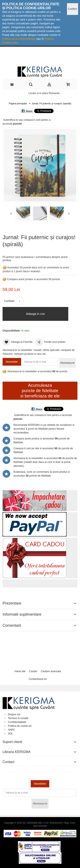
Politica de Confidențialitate (19, 39)
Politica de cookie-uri (20, 726)
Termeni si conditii (18, 718)
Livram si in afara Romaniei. (44, 93)
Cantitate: (9, 301)
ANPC (11, 730)
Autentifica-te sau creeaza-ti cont (22, 120)
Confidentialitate (17, 722)
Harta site (20, 671)
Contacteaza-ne (38, 679)
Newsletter (12, 362)
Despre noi (14, 714)
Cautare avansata (51, 671)
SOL (10, 734)
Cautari (33, 671)
